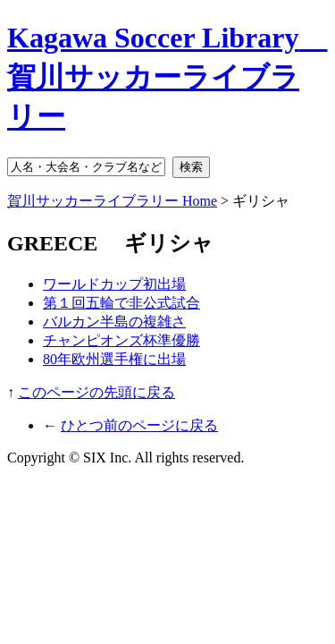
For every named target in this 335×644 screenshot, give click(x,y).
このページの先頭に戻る (96, 392)
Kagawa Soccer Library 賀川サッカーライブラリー (167, 77)
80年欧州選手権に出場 (114, 359)
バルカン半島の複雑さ (114, 322)
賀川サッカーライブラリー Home (112, 201)
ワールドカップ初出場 (114, 284)
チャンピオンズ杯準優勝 (121, 340)
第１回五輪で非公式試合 (121, 303)
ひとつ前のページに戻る (139, 425)
